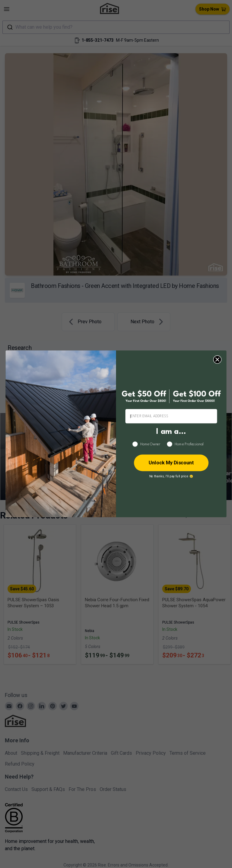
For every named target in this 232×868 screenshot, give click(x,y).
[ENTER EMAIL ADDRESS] (171, 416)
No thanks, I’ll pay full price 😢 (171, 476)
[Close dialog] (217, 360)
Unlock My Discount (171, 463)
